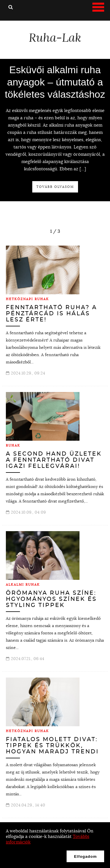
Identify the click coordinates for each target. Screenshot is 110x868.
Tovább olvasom (55, 187)
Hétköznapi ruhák (27, 299)
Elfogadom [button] (85, 856)
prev (45, 230)
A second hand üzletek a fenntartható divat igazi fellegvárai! (54, 460)
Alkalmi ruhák (23, 584)
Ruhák (13, 445)
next (65, 230)
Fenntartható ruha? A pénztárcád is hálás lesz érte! (51, 314)
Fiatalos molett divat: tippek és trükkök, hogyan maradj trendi (52, 746)
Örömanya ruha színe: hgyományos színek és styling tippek (51, 599)
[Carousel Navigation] (55, 231)
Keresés (11, 7)
